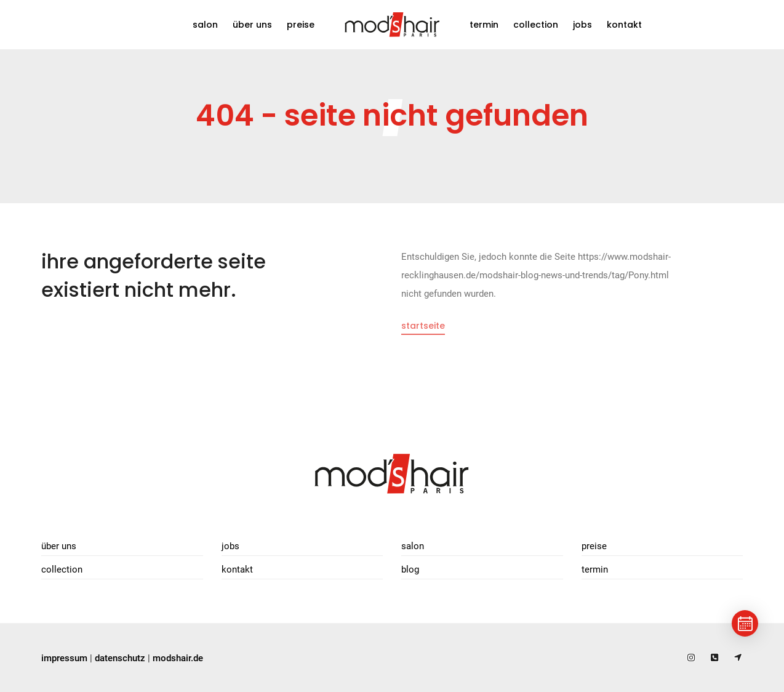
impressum (64, 658)
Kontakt (624, 25)
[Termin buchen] (745, 623)
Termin (484, 25)
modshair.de (178, 658)
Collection (536, 25)
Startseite (423, 326)
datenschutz (120, 658)
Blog (410, 569)
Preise (301, 25)
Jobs (582, 25)
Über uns (252, 25)
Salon (205, 25)
